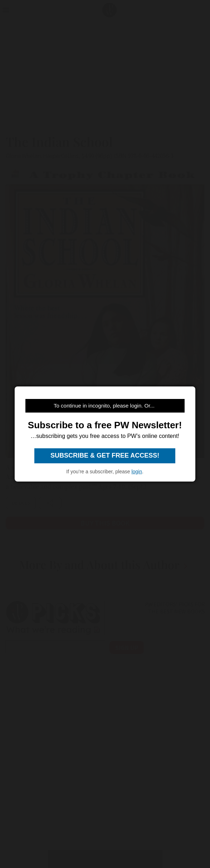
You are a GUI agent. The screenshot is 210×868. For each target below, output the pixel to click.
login (137, 472)
